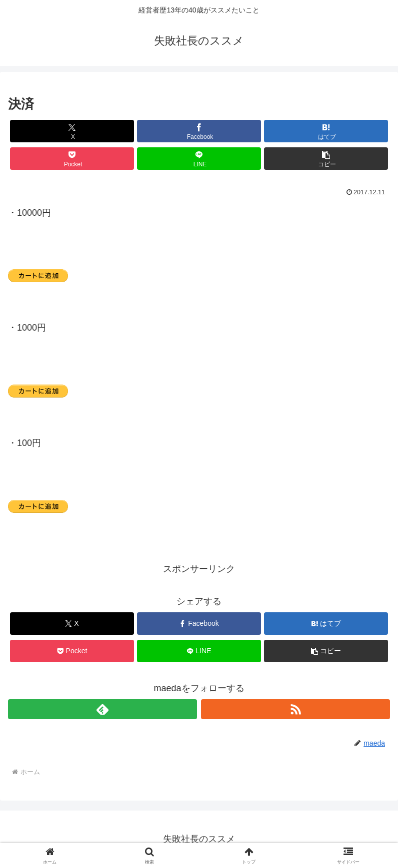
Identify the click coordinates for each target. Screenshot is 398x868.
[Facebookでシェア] (199, 131)
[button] (326, 159)
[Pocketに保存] (72, 159)
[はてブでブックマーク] (326, 131)
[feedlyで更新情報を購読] (102, 709)
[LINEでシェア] (199, 159)
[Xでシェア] (72, 131)
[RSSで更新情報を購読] (295, 709)
